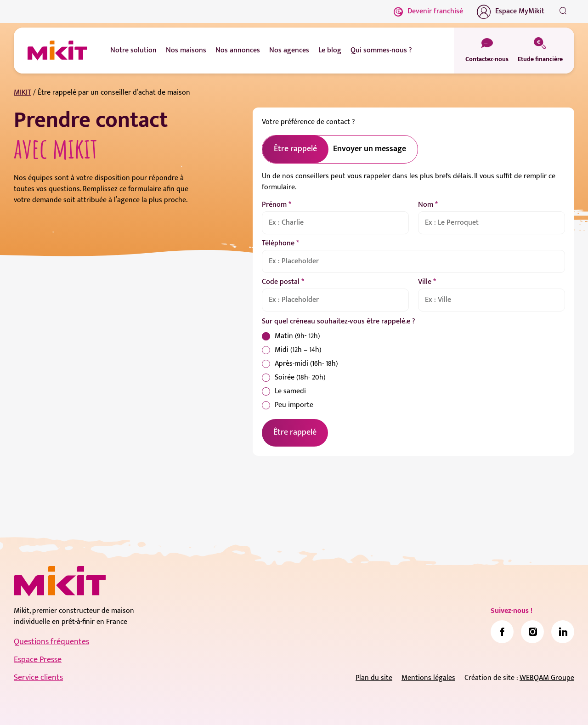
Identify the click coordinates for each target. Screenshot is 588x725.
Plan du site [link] (374, 678)
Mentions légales (428, 678)
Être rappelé (295, 432)
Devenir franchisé (428, 11)
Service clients (38, 678)
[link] (502, 632)
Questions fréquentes (51, 642)
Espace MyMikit (511, 11)
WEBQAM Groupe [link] (547, 678)
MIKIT (23, 93)
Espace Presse (38, 660)
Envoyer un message (370, 149)
